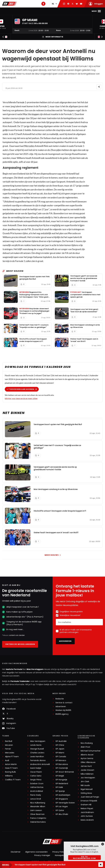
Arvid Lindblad (37, 791)
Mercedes (29, 146)
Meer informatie (52, 37)
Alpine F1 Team (12, 757)
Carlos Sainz (36, 776)
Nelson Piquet (87, 809)
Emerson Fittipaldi (89, 801)
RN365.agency (62, 714)
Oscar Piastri (36, 772)
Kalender (49, 11)
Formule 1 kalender (20, 681)
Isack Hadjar (36, 768)
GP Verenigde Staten (65, 803)
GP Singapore (62, 799)
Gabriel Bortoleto (38, 822)
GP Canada (61, 757)
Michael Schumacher (91, 751)
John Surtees (87, 816)
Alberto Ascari (87, 755)
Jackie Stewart (87, 770)
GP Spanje (60, 791)
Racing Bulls (10, 772)
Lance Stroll (36, 799)
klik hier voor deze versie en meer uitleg (21, 398)
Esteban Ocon (37, 784)
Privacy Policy (59, 852)
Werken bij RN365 (63, 710)
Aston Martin (11, 764)
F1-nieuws (16, 11)
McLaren (9, 745)
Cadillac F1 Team (13, 780)
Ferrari (8, 749)
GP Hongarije (61, 780)
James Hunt (86, 766)
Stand (60, 11)
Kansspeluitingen (63, 855)
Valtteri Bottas (37, 787)
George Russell (37, 749)
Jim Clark (85, 782)
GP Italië (59, 787)
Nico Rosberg (87, 743)
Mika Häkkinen (87, 774)
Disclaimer (16, 852)
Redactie (60, 699)
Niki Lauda (85, 785)
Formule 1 (21, 102)
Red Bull (9, 741)
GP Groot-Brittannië (65, 772)
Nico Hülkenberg (38, 803)
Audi (7, 760)
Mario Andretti (87, 820)
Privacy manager (42, 855)
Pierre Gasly (36, 795)
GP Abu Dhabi (62, 814)
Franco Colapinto (38, 818)
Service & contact (64, 703)
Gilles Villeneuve (88, 762)
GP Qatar (60, 810)
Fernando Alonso (38, 760)
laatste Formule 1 (15, 669)
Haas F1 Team (11, 768)
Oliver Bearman (37, 814)
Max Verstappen (32, 11)
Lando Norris (36, 745)
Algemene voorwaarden (36, 852)
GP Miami (60, 753)
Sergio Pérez (36, 780)
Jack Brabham (87, 812)
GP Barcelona (62, 764)
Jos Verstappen (88, 778)
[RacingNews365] (53, 842)
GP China (60, 745)
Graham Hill (86, 805)
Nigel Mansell (87, 789)
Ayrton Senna (87, 758)
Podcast (71, 11)
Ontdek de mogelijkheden (20, 644)
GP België (60, 776)
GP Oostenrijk (62, 768)
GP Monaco (61, 760)
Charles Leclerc (37, 753)
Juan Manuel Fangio (90, 797)
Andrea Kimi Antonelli (40, 764)
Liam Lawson (36, 810)
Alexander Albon (38, 807)
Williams (9, 776)
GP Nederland (62, 784)
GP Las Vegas (62, 807)
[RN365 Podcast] (43, 4)
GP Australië (61, 741)
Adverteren (61, 707)
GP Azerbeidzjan (63, 795)
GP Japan (60, 749)
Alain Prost (85, 747)
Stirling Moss (86, 793)
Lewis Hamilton (37, 757)
